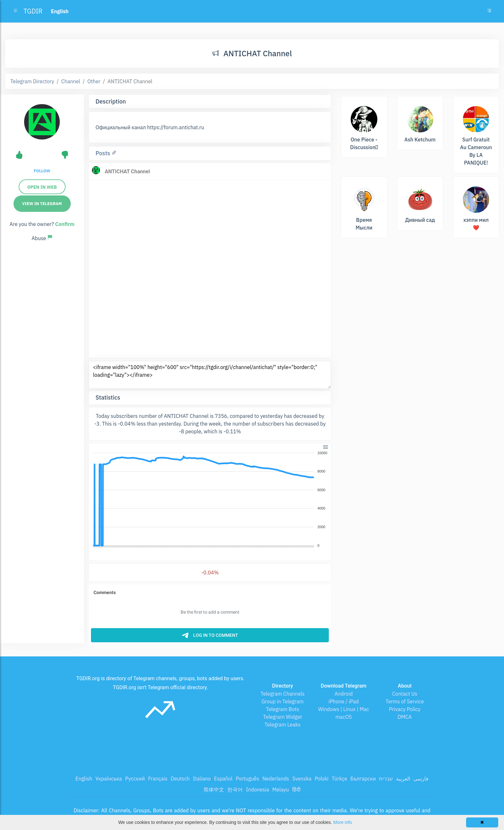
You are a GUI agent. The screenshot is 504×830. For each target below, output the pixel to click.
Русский (135, 779)
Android (344, 694)
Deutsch (180, 779)
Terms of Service (405, 701)
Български (363, 779)
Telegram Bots (282, 709)
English (84, 779)
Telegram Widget (283, 717)
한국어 (235, 789)
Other (94, 81)
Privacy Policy (405, 709)
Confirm (65, 224)
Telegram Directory (32, 81)
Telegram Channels (282, 694)
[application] (210, 500)
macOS (343, 717)
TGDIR (33, 11)
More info (343, 822)
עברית (386, 779)
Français (158, 779)
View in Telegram (42, 204)
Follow (42, 171)
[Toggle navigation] (489, 11)
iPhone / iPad (344, 701)
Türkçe (339, 779)
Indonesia (257, 789)
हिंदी (296, 789)
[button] (325, 446)
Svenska (302, 779)
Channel (71, 81)
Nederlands (276, 779)
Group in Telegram (283, 701)
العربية (403, 779)
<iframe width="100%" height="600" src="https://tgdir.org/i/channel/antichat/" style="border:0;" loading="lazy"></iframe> (210, 375)
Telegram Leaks (283, 725)
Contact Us (405, 694)
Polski (322, 779)
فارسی (421, 779)
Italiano (202, 779)
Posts (104, 153)
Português (247, 779)
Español (223, 779)
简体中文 (214, 789)
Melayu (281, 789)
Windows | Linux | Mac (344, 709)
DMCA (405, 717)
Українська (109, 779)
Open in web (42, 187)
